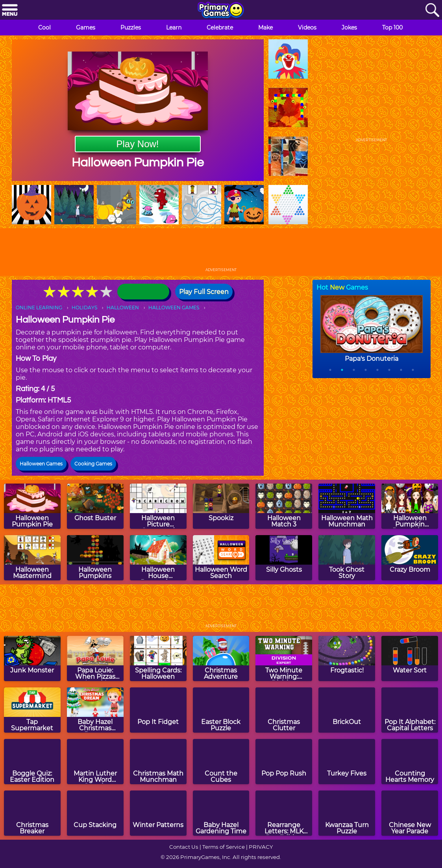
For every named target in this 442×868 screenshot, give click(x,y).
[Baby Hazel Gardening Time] (221, 813)
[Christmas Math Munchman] (158, 762)
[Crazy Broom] (410, 558)
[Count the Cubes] (221, 762)
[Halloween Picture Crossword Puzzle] (158, 506)
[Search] (432, 10)
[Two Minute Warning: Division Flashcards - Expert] (284, 658)
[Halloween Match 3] (284, 506)
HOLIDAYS (84, 307)
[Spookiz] (221, 506)
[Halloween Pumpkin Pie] (32, 506)
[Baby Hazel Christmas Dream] (95, 710)
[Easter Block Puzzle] (221, 710)
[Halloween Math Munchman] (347, 506)
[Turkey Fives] (347, 762)
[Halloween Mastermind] (32, 558)
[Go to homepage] (221, 11)
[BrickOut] (347, 710)
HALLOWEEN (123, 307)
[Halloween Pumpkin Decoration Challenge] (410, 506)
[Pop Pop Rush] (284, 762)
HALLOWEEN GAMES (174, 307)
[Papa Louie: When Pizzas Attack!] (95, 658)
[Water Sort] (410, 658)
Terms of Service (224, 847)
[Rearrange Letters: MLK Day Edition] (284, 813)
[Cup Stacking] (95, 813)
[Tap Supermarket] (32, 710)
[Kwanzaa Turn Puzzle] (347, 813)
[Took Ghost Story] (347, 558)
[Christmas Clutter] (284, 710)
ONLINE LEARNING (39, 307)
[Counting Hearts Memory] (410, 762)
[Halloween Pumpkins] (95, 558)
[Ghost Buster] (95, 506)
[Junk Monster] (32, 658)
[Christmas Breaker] (32, 813)
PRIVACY (261, 847)
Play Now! (137, 144)
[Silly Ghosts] (284, 558)
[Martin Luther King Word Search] (95, 762)
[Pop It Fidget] (158, 710)
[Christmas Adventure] (221, 658)
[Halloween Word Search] (221, 558)
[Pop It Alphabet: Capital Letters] (410, 710)
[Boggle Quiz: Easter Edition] (32, 762)
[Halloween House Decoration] (158, 558)
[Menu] (10, 10)
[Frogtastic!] (347, 658)
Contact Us (184, 847)
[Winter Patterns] (158, 813)
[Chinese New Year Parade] (410, 813)
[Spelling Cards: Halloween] (158, 658)
